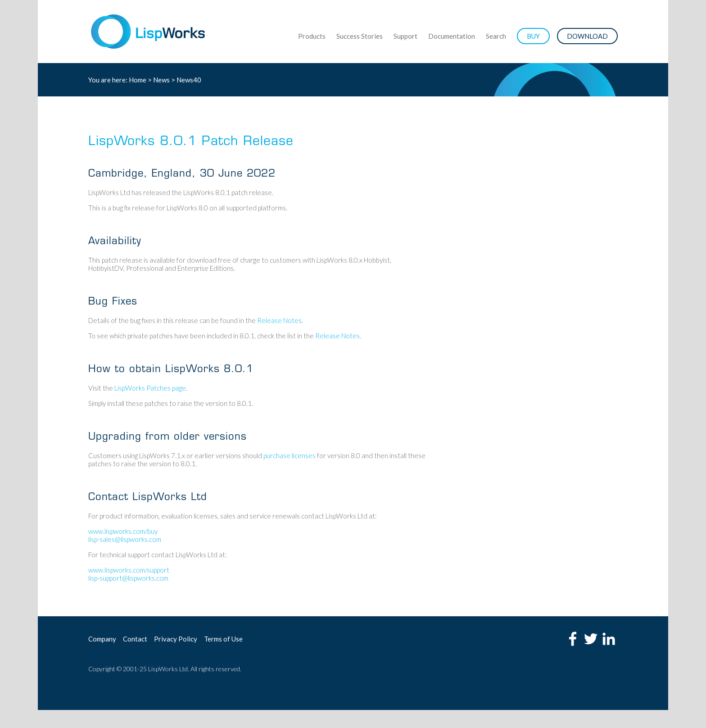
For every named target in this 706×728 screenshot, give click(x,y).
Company (102, 639)
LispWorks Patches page (150, 388)
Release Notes (279, 320)
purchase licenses (290, 455)
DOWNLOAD (587, 36)
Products (312, 36)
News (161, 80)
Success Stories (360, 36)
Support (405, 36)
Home (138, 80)
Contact (135, 639)
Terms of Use (223, 639)
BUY (533, 36)
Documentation (452, 36)
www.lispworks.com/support (129, 570)
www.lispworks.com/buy (123, 531)
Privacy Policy (176, 639)
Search (496, 36)
